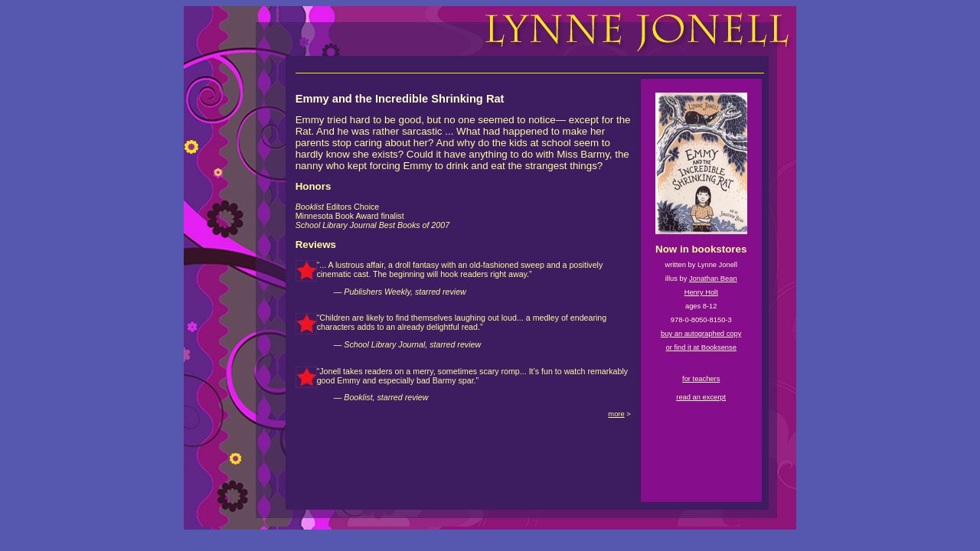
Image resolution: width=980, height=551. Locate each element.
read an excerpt (701, 397)
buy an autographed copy (701, 334)
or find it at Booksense (701, 347)
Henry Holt (701, 292)
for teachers (701, 379)
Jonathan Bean (713, 279)
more (616, 414)
